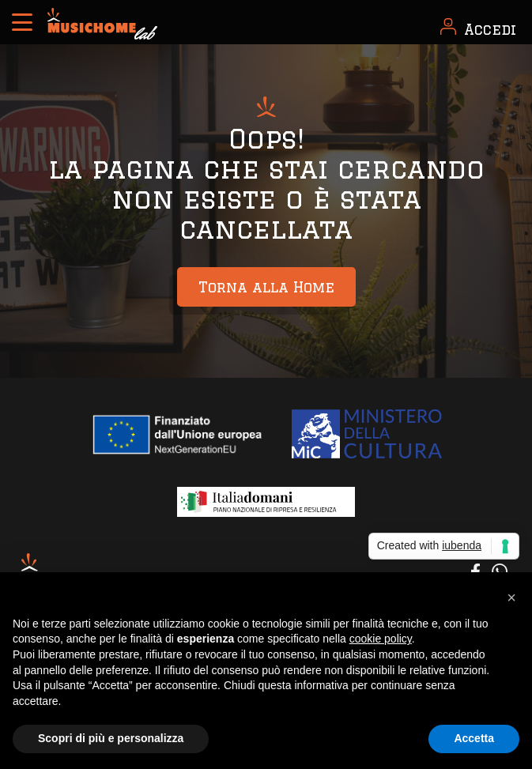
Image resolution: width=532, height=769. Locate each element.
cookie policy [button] (381, 639)
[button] (511, 597)
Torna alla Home (266, 287)
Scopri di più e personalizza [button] (111, 738)
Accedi (490, 29)
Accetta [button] (474, 738)
